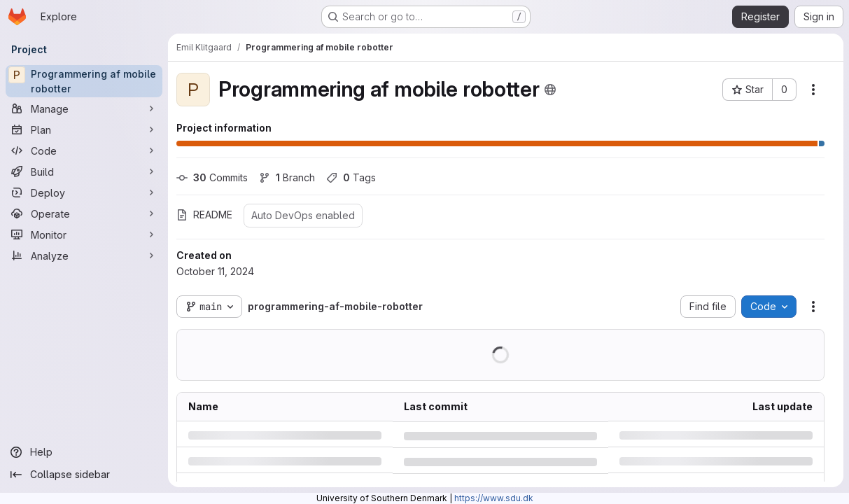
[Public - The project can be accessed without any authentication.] (550, 90)
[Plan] (84, 129)
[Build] (84, 171)
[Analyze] (84, 255)
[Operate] (84, 213)
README (204, 215)
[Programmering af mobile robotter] (84, 81)
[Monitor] (84, 234)
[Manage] (84, 108)
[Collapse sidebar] (84, 475)
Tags (351, 177)
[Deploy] (84, 192)
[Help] (84, 452)
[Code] (84, 150)
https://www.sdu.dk (494, 498)
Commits (212, 177)
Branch (287, 177)
